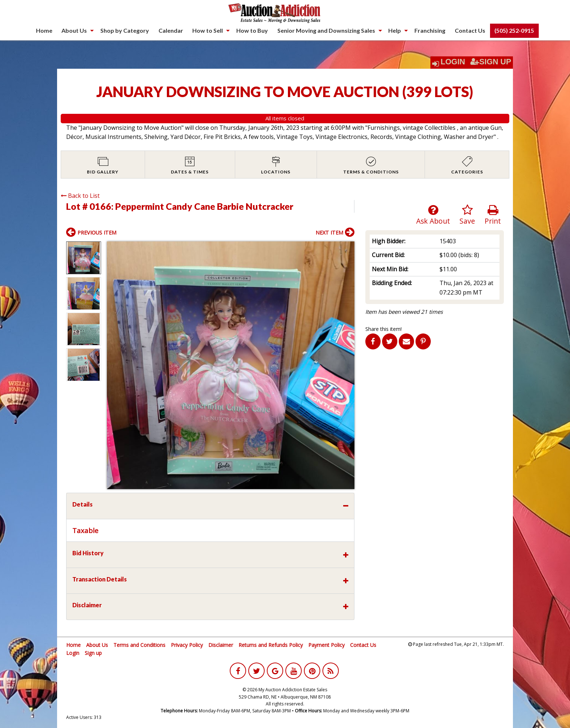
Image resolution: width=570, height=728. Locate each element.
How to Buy (252, 30)
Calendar (171, 30)
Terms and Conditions (139, 645)
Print (493, 215)
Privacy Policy (187, 645)
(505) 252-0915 (514, 30)
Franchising (430, 30)
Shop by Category (125, 30)
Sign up (93, 653)
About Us (74, 30)
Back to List (80, 196)
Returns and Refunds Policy (271, 645)
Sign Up (491, 62)
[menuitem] (44, 31)
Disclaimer (221, 645)
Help (395, 30)
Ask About (433, 215)
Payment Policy (326, 645)
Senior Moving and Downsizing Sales (326, 30)
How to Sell (208, 30)
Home (44, 30)
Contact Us (470, 30)
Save (467, 215)
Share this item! (384, 329)
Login (453, 62)
